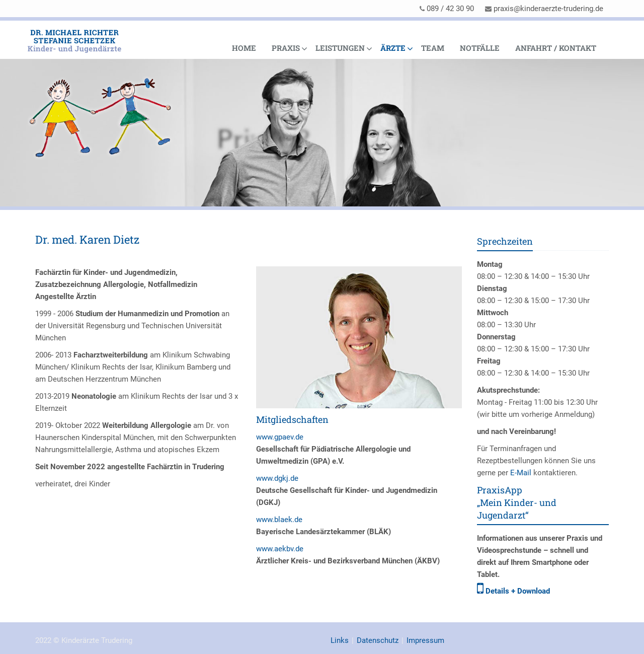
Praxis (286, 48)
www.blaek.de (279, 520)
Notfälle (480, 48)
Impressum (425, 640)
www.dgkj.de (277, 478)
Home (244, 48)
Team (433, 48)
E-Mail (521, 473)
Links (340, 640)
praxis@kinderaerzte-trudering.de (548, 9)
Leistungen (340, 48)
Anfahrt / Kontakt (556, 48)
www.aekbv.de (280, 549)
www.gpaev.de (280, 437)
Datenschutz (378, 640)
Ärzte (393, 48)
